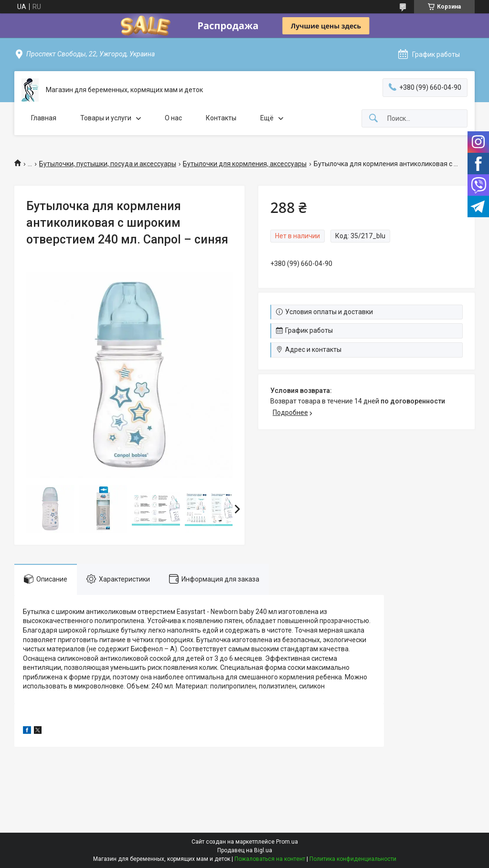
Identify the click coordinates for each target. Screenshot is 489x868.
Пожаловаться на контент (270, 859)
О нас (173, 118)
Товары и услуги (106, 118)
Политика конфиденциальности (353, 859)
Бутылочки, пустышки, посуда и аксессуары (108, 164)
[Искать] (373, 119)
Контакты (221, 118)
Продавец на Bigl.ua (245, 850)
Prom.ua (287, 842)
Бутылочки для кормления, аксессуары (245, 164)
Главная (44, 118)
